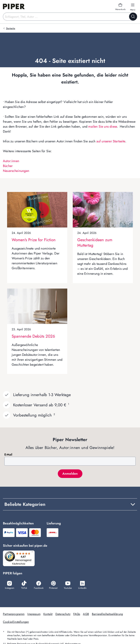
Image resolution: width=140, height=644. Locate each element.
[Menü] (34, 553)
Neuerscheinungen (16, 171)
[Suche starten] (133, 17)
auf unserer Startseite (111, 141)
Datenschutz (63, 614)
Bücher (8, 166)
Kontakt (48, 614)
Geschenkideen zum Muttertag (95, 242)
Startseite (11, 28)
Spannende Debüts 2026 (33, 336)
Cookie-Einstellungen (16, 622)
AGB (86, 614)
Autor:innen (11, 161)
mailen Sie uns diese (103, 127)
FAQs (77, 614)
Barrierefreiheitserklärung (107, 614)
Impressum (34, 614)
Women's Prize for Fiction (34, 240)
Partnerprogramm (14, 614)
